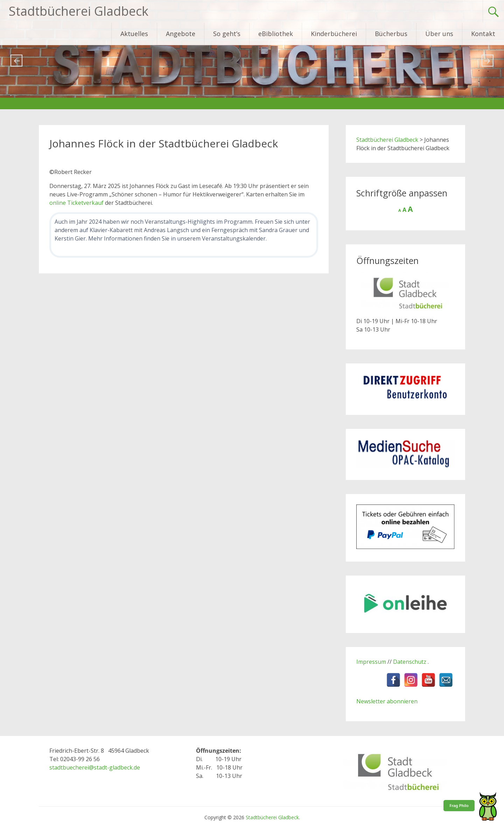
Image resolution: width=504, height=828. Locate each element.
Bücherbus (391, 34)
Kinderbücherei (334, 34)
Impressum (371, 662)
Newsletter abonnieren (387, 701)
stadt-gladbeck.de (117, 767)
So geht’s (227, 34)
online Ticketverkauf (76, 203)
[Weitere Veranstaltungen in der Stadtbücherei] (184, 235)
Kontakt (483, 34)
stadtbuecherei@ (72, 767)
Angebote (181, 34)
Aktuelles (134, 34)
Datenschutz (410, 662)
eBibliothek (276, 34)
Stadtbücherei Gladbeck (79, 11)
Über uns (439, 34)
